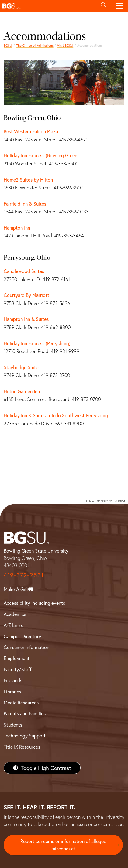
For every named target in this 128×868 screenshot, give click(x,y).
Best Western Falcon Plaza (31, 131)
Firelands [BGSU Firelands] (13, 680)
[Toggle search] (103, 6)
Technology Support (25, 735)
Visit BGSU (65, 45)
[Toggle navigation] (120, 6)
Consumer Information (26, 647)
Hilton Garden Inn (22, 391)
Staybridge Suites (22, 367)
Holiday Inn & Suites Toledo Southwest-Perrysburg (56, 415)
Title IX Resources (22, 747)
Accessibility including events (34, 603)
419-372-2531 (24, 575)
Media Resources (21, 702)
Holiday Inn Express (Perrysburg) (37, 343)
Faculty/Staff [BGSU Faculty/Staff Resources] (17, 669)
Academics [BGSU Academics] (15, 614)
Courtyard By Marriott (26, 295)
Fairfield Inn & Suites (25, 204)
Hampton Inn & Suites (26, 319)
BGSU (8, 45)
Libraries (12, 691)
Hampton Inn (17, 228)
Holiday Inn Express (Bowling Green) (41, 155)
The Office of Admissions (35, 45)
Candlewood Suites (24, 271)
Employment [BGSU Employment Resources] (17, 658)
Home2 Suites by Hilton (28, 180)
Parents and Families (25, 713)
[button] (48, 6)
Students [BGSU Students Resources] (13, 725)
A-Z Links (13, 625)
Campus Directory (22, 636)
